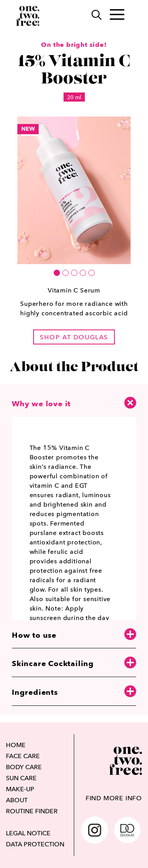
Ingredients (74, 692)
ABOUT (17, 800)
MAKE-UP (20, 789)
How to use (74, 635)
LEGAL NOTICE (28, 833)
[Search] (93, 16)
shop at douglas (74, 337)
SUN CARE (21, 778)
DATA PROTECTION (35, 844)
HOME (16, 745)
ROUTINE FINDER (32, 811)
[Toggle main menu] (117, 16)
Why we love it (74, 403)
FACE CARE (23, 756)
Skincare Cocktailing (74, 663)
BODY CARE (24, 767)
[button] (57, 273)
